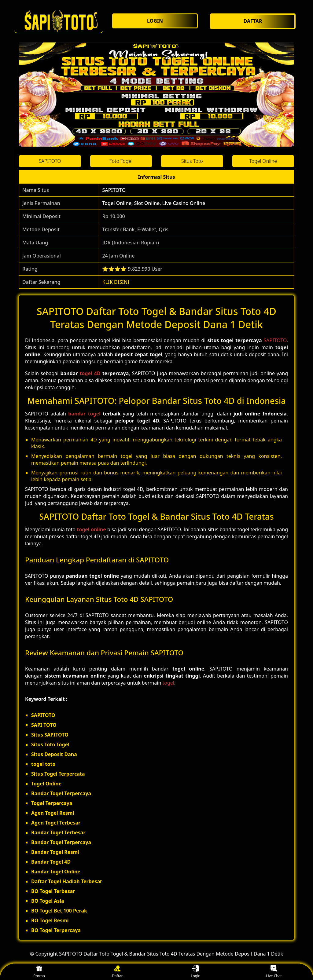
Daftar (117, 972)
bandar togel (84, 414)
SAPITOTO (114, 190)
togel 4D (90, 373)
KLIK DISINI (116, 282)
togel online (91, 529)
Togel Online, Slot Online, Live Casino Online (154, 203)
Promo (39, 972)
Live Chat (274, 972)
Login (195, 972)
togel (168, 683)
